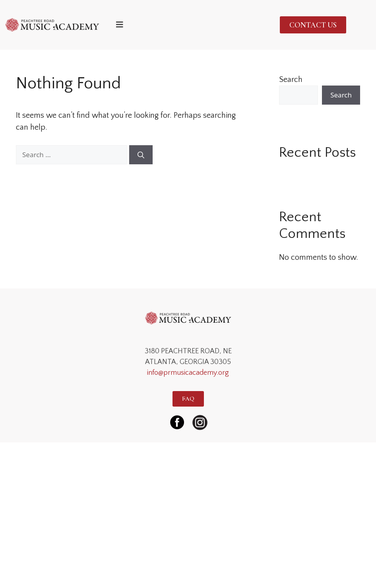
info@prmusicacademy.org (188, 373)
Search (291, 80)
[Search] (141, 155)
